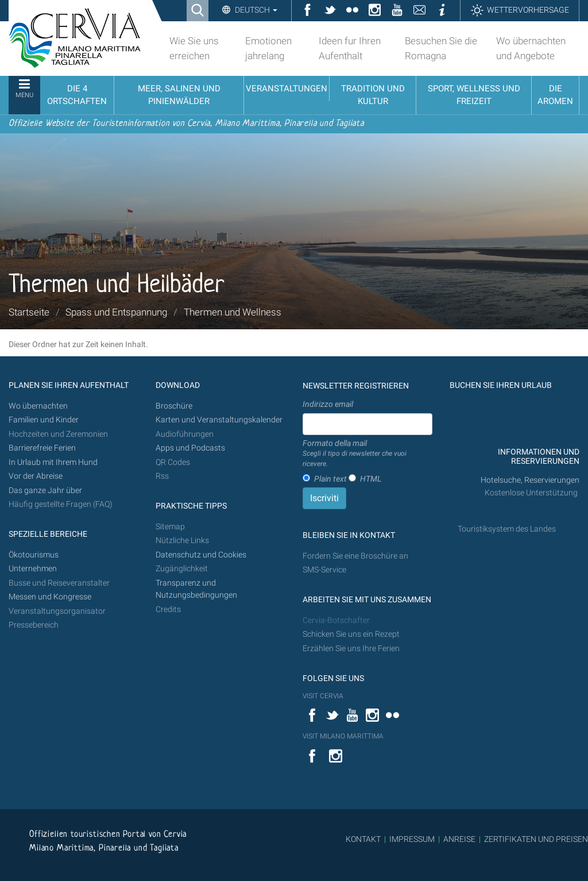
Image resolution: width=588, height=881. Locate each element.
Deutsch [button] (255, 10)
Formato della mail (367, 454)
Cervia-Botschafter (336, 620)
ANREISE (459, 839)
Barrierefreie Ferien (43, 448)
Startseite (29, 312)
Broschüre (174, 406)
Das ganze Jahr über (45, 490)
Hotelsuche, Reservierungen (530, 480)
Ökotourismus (34, 555)
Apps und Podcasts (190, 448)
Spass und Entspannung (116, 312)
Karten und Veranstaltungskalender (219, 420)
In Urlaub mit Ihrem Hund (53, 462)
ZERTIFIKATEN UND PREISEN (536, 839)
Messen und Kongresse (50, 597)
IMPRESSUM (412, 839)
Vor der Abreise (36, 476)
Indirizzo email (328, 404)
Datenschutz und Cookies (202, 555)
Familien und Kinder (44, 420)
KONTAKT (363, 839)
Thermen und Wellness (233, 312)
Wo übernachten (38, 406)
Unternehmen (33, 569)
